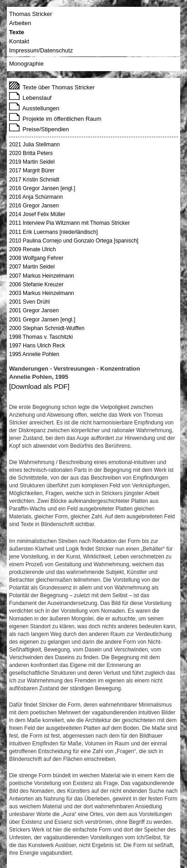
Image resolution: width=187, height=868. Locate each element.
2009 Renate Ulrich (33, 249)
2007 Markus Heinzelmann (42, 276)
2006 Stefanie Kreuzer (36, 284)
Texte (17, 32)
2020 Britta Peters (31, 153)
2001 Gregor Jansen (34, 310)
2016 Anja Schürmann (36, 197)
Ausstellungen (34, 108)
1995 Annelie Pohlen (34, 354)
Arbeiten (20, 23)
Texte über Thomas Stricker (52, 87)
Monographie (26, 64)
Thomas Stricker (31, 14)
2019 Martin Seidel (32, 162)
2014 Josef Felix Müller (37, 214)
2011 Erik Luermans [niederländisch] (53, 232)
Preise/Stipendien (39, 129)
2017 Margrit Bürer (32, 170)
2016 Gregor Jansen (34, 206)
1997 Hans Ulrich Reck (37, 346)
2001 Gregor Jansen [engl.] (42, 320)
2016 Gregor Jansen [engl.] (42, 188)
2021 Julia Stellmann (34, 145)
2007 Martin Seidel (32, 267)
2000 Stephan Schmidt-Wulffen (47, 328)
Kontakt (19, 41)
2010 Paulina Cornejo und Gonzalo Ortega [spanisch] (74, 241)
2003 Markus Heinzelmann (42, 293)
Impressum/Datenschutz (41, 50)
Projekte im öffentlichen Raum (55, 119)
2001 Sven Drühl (29, 302)
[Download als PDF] (39, 386)
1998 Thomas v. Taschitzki (41, 337)
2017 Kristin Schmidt (34, 180)
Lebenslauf (30, 98)
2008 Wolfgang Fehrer (36, 258)
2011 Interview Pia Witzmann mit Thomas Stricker (69, 223)
